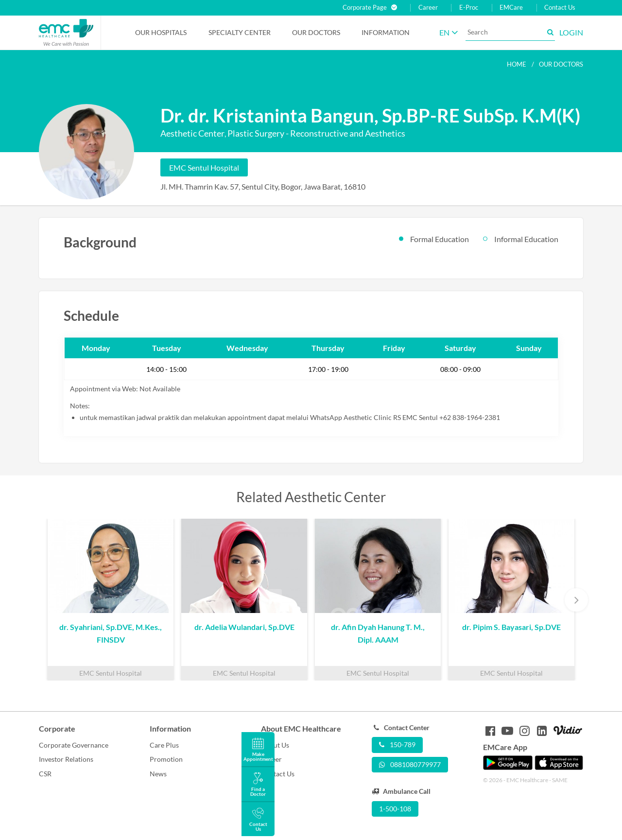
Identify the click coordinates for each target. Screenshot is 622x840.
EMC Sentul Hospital (204, 167)
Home (517, 64)
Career (428, 8)
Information (386, 32)
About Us (275, 745)
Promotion (166, 759)
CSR (45, 774)
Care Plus (164, 745)
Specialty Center (240, 32)
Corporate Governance (74, 745)
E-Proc (469, 8)
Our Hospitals (161, 32)
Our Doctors (316, 32)
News (158, 774)
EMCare (511, 8)
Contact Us (560, 8)
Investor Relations (66, 759)
